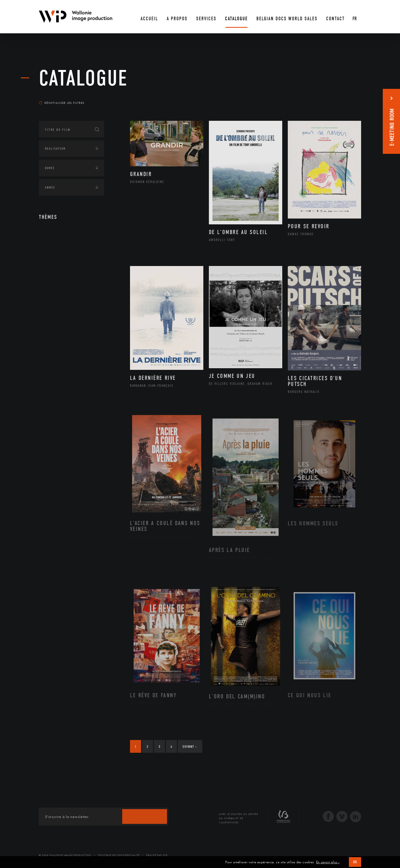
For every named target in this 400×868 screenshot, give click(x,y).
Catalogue (83, 78)
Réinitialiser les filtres (62, 103)
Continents (54, 253)
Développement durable (72, 287)
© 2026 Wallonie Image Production (65, 855)
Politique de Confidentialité (119, 855)
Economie (53, 315)
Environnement (65, 296)
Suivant (190, 747)
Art (47, 236)
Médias (50, 332)
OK (355, 862)
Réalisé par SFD (157, 855)
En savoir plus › (328, 862)
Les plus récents (347, 97)
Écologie (52, 270)
